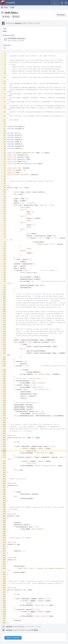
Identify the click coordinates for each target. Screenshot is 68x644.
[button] (66, 3)
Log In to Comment (13, 638)
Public (17, 17)
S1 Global (35, 630)
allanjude (18, 23)
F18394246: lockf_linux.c (17, 38)
